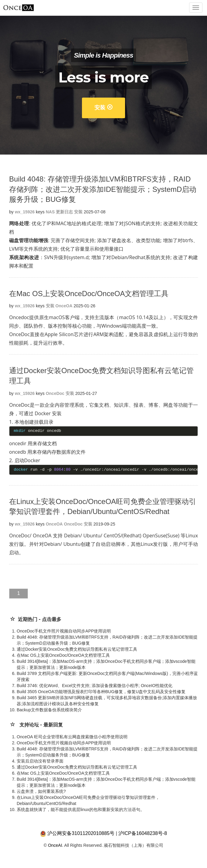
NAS (50, 212)
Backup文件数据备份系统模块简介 (49, 710)
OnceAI (55, 845)
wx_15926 (25, 212)
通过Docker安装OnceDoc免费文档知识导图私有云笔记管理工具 (77, 649)
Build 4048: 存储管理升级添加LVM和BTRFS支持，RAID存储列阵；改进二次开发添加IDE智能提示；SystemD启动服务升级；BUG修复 (103, 189)
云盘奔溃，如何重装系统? (41, 791)
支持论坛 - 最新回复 (41, 725)
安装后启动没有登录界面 (40, 761)
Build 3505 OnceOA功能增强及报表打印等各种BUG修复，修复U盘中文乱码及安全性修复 (101, 692)
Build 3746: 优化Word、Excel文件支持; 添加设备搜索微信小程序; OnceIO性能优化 (95, 686)
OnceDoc (55, 393)
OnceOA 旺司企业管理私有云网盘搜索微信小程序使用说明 (72, 737)
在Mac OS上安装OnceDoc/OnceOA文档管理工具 (89, 294)
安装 (103, 108)
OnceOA (64, 306)
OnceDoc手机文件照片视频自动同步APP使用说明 (64, 631)
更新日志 (64, 212)
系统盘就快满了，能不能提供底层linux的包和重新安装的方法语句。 (81, 810)
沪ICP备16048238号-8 (143, 833)
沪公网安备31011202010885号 (81, 833)
